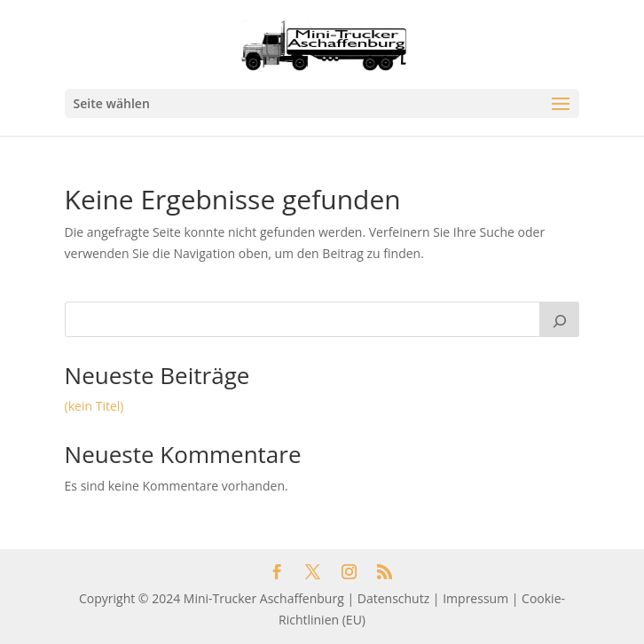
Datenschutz (393, 598)
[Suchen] (560, 319)
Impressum (475, 598)
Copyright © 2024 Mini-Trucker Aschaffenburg (212, 598)
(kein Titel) (94, 406)
